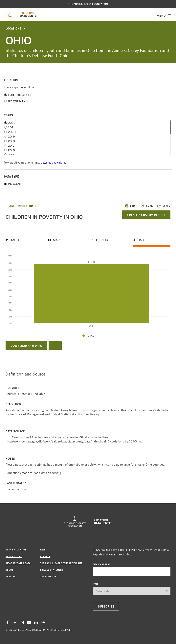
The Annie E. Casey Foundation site (61, 563)
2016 (11, 150)
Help (43, 550)
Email (147, 206)
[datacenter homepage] (29, 14)
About (9, 570)
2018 (11, 141)
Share (164, 206)
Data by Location (16, 550)
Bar (141, 240)
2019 (11, 137)
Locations (13, 28)
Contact (45, 556)
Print (131, 206)
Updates (11, 577)
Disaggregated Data (18, 563)
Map (56, 240)
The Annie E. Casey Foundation (88, 4)
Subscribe (106, 606)
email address (102, 564)
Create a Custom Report (146, 215)
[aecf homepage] (10, 14)
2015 (11, 155)
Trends (102, 240)
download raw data (53, 162)
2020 (12, 132)
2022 (12, 123)
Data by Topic (14, 556)
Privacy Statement (52, 570)
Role (96, 584)
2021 (11, 127)
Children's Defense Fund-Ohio (25, 394)
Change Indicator (19, 206)
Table (15, 240)
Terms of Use (48, 577)
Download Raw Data (26, 346)
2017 (11, 146)
